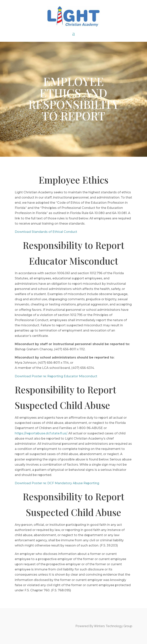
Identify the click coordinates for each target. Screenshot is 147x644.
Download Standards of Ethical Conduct (46, 232)
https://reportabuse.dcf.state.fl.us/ (41, 433)
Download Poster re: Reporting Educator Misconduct (56, 376)
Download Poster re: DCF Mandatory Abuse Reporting (57, 483)
